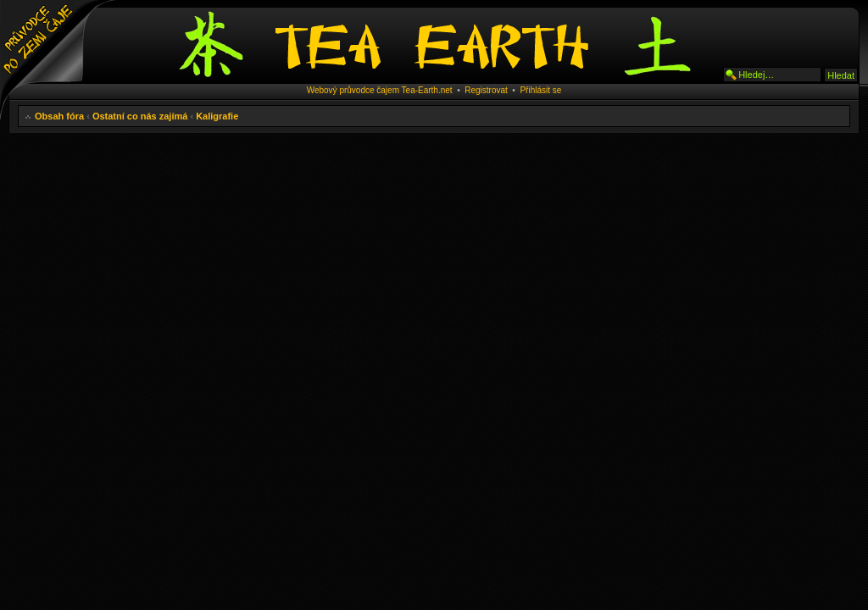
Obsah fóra (59, 116)
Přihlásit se (540, 90)
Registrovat (486, 90)
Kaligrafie (217, 116)
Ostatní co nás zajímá (140, 116)
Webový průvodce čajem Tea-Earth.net (380, 90)
